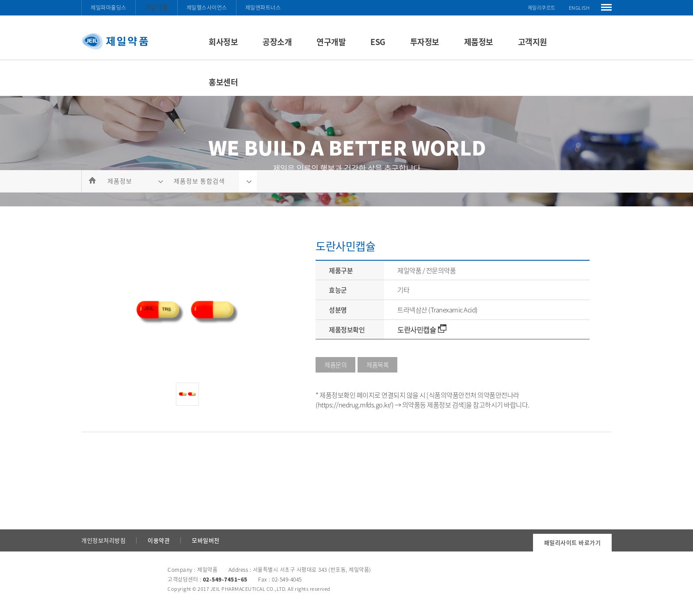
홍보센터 (223, 82)
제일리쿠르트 (542, 8)
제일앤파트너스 (263, 8)
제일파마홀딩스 (109, 8)
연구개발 (331, 42)
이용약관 (159, 540)
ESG (378, 42)
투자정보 (425, 42)
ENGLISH (579, 8)
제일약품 (156, 7)
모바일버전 (206, 540)
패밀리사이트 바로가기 (573, 542)
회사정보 (223, 42)
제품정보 (479, 42)
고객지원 (533, 42)
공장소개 (277, 42)
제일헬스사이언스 (207, 8)
